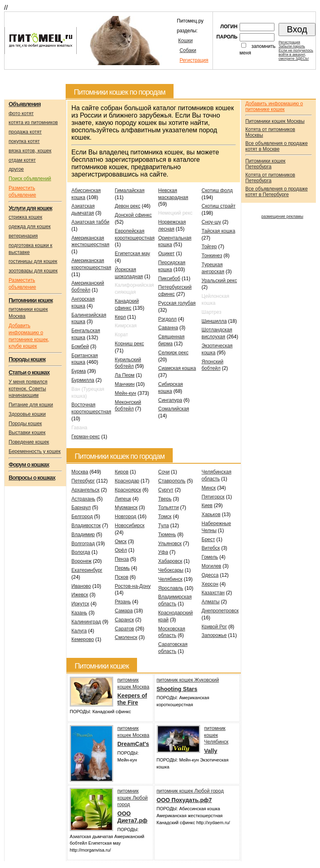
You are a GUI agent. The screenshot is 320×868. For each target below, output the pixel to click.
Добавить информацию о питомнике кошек (274, 107)
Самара (124, 611)
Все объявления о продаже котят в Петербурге (277, 192)
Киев (207, 505)
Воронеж (81, 561)
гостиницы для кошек (33, 261)
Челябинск (170, 579)
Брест (208, 539)
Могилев (211, 566)
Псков (122, 577)
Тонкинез (212, 256)
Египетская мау (133, 254)
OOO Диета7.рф (132, 817)
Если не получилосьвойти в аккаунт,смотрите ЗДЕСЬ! (296, 54)
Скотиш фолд (217, 190)
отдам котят (22, 160)
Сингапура (170, 400)
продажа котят (25, 132)
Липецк (123, 499)
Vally (211, 751)
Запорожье (214, 635)
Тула (164, 526)
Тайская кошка (218, 231)
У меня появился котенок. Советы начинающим (28, 389)
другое (16, 169)
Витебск (211, 548)
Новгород (126, 517)
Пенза (122, 559)
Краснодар (127, 481)
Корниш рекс (129, 344)
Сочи (164, 472)
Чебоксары (171, 570)
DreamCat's (133, 744)
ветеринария (23, 236)
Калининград (86, 622)
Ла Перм (125, 375)
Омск (121, 542)
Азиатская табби (90, 222)
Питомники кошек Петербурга (265, 164)
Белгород (82, 517)
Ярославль (171, 588)
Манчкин (125, 384)
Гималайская (130, 190)
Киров (122, 472)
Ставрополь (172, 481)
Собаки (188, 50)
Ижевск (80, 595)
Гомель (210, 557)
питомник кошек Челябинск (216, 735)
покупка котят (24, 141)
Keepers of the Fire (132, 699)
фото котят (21, 113)
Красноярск (128, 490)
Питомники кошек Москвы (275, 121)
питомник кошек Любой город (133, 798)
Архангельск (86, 490)
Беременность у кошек (35, 451)
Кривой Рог (214, 627)
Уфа (163, 552)
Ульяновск (170, 544)
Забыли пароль (292, 46)
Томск (165, 517)
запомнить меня (258, 50)
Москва (80, 472)
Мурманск (126, 508)
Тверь (165, 499)
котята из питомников (33, 122)
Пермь (122, 568)
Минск (209, 488)
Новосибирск (130, 526)
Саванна (168, 328)
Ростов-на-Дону (133, 586)
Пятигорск (213, 497)
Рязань (123, 602)
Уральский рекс (219, 281)
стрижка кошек (25, 217)
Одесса (210, 575)
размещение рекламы (282, 216)
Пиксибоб (169, 279)
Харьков (211, 514)
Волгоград (83, 544)
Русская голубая (177, 303)
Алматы (210, 602)
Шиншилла (214, 321)
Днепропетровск (220, 611)
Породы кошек (25, 424)
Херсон (210, 584)
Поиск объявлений (30, 179)
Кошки (185, 41)
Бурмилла (83, 380)
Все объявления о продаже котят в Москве (277, 146)
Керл (120, 317)
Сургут (166, 490)
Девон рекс (128, 206)
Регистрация (194, 60)
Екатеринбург (87, 570)
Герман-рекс (86, 437)
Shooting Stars (177, 689)
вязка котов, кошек (30, 151)
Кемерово (83, 639)
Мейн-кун (126, 393)
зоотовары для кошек (33, 271)
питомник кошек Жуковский (188, 680)
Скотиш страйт (218, 206)
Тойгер (209, 247)
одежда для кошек (30, 227)
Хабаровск (170, 561)
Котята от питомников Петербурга (270, 178)
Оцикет (167, 254)
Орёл (121, 550)
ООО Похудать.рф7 (184, 800)
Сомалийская (174, 409)
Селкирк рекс (174, 353)
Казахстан (213, 593)
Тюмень (167, 535)
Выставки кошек (27, 433)
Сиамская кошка (177, 368)
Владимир (83, 535)
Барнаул (81, 508)
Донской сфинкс (133, 215)
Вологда (81, 552)
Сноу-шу (211, 222)
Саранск (125, 620)
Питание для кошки (31, 405)
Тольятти (169, 508)
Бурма (79, 371)
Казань (79, 613)
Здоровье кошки (27, 414)
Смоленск (126, 637)
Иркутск (80, 604)
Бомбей (80, 347)
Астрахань (83, 499)
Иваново (81, 586)
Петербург (83, 481)
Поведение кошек (29, 442)
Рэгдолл (168, 319)
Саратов (125, 629)
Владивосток (86, 526)
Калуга (79, 631)
